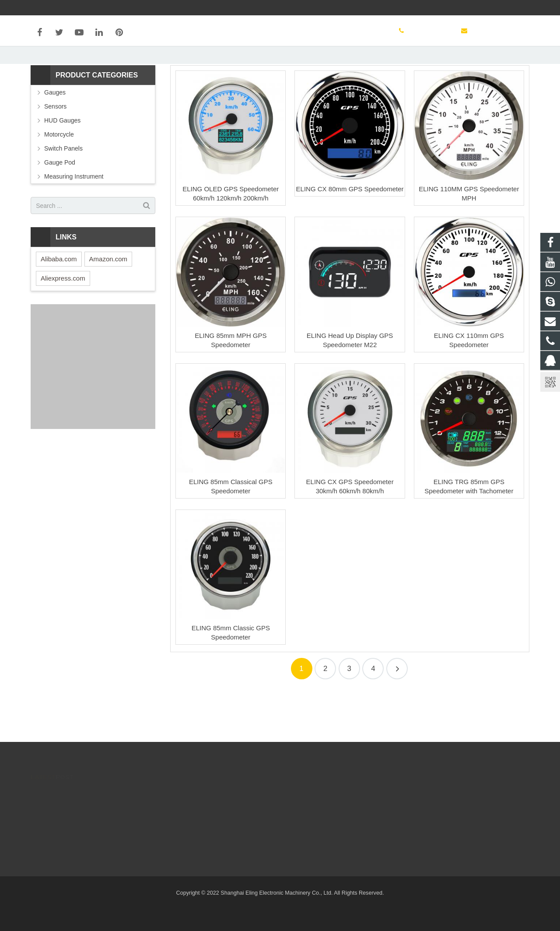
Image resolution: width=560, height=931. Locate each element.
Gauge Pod (60, 208)
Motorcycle (59, 180)
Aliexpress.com (63, 324)
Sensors (55, 152)
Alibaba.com (59, 305)
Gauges (55, 138)
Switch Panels (63, 194)
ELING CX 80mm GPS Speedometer (350, 235)
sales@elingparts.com (393, 7)
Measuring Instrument (74, 222)
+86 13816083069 (324, 7)
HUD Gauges (62, 166)
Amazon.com (108, 305)
